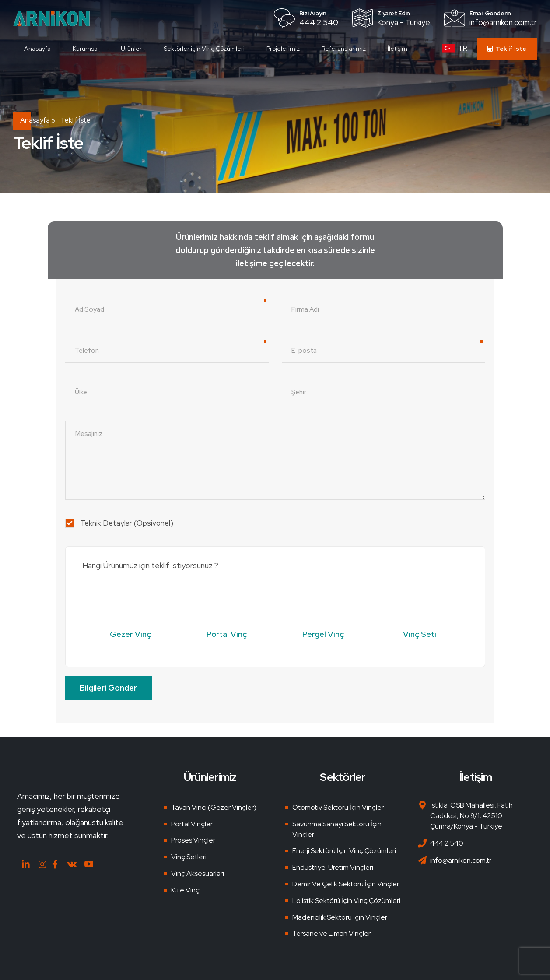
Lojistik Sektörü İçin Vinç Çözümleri (346, 901)
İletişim (398, 49)
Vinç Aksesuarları (198, 873)
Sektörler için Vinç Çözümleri (204, 49)
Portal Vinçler (192, 824)
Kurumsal (86, 49)
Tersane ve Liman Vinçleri (332, 933)
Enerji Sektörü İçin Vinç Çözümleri (344, 851)
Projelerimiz (283, 49)
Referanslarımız (344, 49)
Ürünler (131, 49)
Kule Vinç (185, 890)
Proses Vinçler (193, 840)
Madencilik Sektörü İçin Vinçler (340, 917)
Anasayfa (37, 49)
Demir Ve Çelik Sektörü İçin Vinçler (346, 884)
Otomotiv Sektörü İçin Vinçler (338, 807)
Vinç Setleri (189, 857)
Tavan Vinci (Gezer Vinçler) (214, 807)
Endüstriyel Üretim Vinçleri (333, 867)
